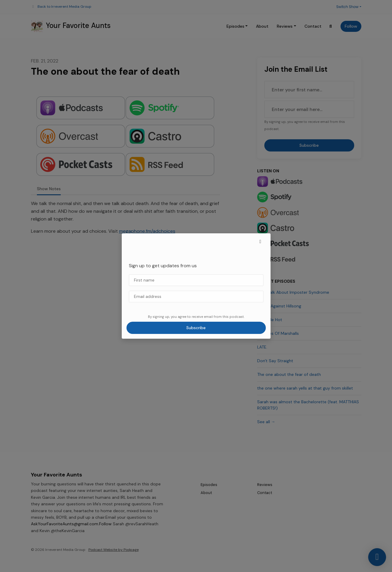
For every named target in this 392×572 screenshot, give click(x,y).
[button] (260, 242)
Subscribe (196, 328)
